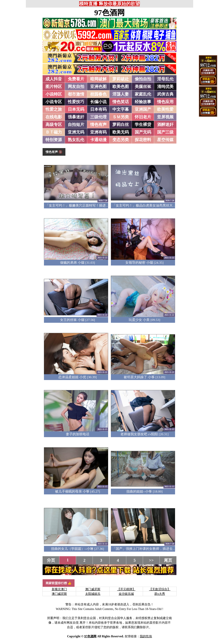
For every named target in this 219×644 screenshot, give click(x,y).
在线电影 (54, 117)
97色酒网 (109, 13)
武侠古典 (165, 94)
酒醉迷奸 (165, 125)
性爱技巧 (76, 102)
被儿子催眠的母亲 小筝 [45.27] (77, 491)
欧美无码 (121, 132)
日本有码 (98, 109)
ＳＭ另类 (121, 117)
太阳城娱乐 (93, 594)
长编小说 (98, 102)
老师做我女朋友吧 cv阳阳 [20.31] (144, 434)
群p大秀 (160, 594)
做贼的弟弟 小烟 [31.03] (77, 263)
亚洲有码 (98, 132)
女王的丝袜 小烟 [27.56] (77, 320)
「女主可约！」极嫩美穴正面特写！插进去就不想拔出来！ (89, 205)
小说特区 (54, 94)
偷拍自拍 (143, 79)
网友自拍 (76, 87)
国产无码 (143, 132)
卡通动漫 (98, 140)
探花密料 (143, 140)
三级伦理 (98, 117)
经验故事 (143, 102)
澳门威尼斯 (93, 589)
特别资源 (54, 140)
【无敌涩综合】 (160, 589)
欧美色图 (121, 87)
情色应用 (165, 102)
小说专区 (54, 102)
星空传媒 (165, 140)
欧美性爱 (165, 109)
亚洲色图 (98, 87)
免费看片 (76, 79)
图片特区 (54, 87)
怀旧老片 (143, 117)
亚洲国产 (143, 109)
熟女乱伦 (76, 140)
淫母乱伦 (165, 79)
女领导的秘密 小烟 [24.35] (144, 263)
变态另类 (121, 140)
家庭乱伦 (143, 94)
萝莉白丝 (121, 125)
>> (151, 560)
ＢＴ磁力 (54, 132)
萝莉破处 (121, 79)
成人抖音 (54, 79)
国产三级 (165, 132)
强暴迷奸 (76, 117)
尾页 (168, 560)
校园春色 (98, 94)
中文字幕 (121, 109)
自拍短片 (76, 125)
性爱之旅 (54, 109)
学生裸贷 (143, 125)
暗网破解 (98, 79)
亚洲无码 (76, 132)
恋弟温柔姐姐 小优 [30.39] (77, 377)
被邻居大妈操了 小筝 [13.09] (144, 377)
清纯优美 (165, 87)
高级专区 (54, 125)
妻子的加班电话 (78, 434)
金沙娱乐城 (126, 594)
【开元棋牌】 (126, 589)
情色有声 (98, 125)
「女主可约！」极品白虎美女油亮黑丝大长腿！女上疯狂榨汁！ (159, 205)
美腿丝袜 (143, 87)
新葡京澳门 (59, 589)
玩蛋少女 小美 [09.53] (144, 320)
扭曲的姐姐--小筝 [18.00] (144, 491)
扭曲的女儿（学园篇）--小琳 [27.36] (78, 549)
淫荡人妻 (121, 94)
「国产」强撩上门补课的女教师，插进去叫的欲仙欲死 (153, 549)
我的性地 (146, 636)
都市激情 (76, 94)
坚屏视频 (165, 117)
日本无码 (76, 109)
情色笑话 (121, 102)
